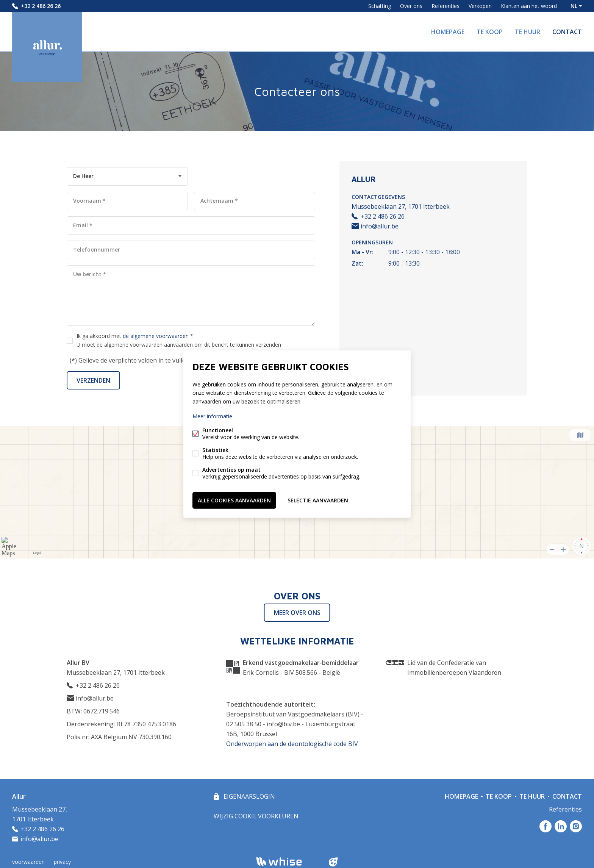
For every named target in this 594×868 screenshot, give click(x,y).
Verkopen (480, 6)
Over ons (411, 6)
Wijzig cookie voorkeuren (256, 816)
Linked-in (561, 826)
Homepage (448, 32)
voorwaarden (28, 862)
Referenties (445, 6)
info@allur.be (375, 226)
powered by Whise (288, 861)
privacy (62, 862)
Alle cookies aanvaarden (234, 500)
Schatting (380, 6)
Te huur (528, 32)
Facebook (546, 826)
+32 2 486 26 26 (41, 6)
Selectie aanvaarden (318, 500)
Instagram (576, 826)
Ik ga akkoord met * (179, 340)
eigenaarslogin (249, 796)
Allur (19, 796)
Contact (567, 32)
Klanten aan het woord (529, 6)
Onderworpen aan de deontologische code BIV (292, 744)
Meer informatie (212, 416)
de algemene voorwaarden (156, 336)
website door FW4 (333, 862)
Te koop (490, 32)
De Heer (83, 176)
